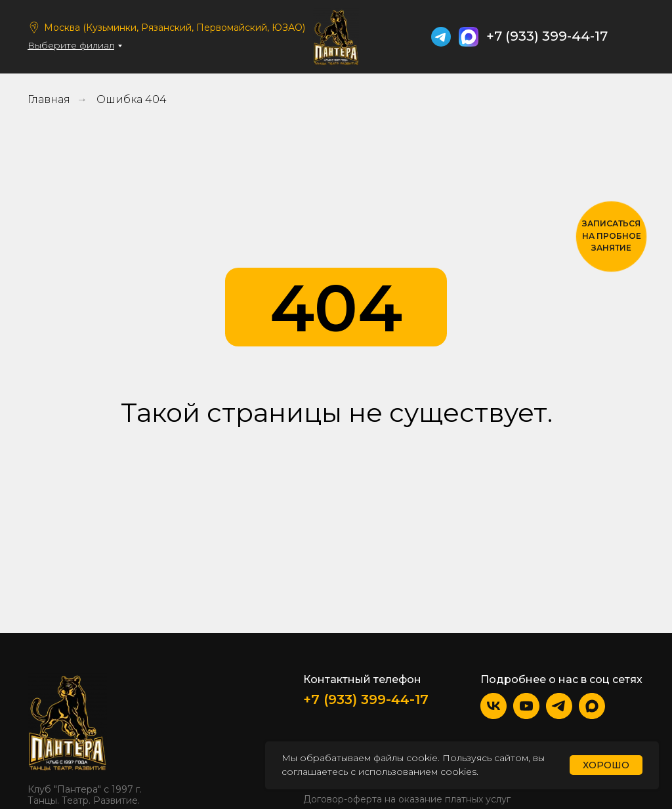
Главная (49, 99)
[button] (611, 237)
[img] (635, 37)
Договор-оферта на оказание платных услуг (407, 799)
